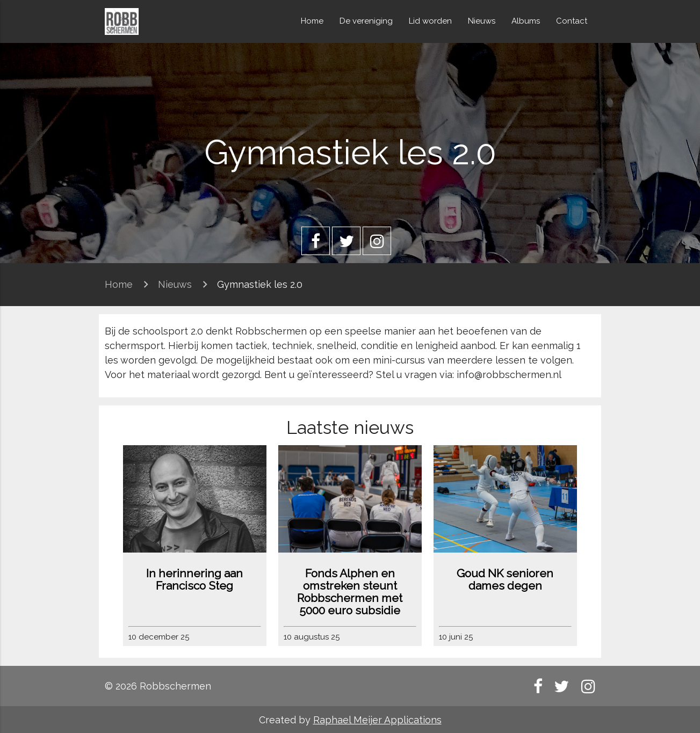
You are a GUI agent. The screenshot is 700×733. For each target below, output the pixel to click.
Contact (572, 21)
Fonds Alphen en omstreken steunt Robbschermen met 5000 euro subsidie (350, 592)
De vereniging (366, 21)
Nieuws (482, 21)
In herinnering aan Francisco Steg (194, 579)
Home (312, 21)
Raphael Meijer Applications (377, 720)
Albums (526, 21)
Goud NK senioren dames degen (505, 579)
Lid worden (430, 21)
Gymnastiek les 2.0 (260, 284)
